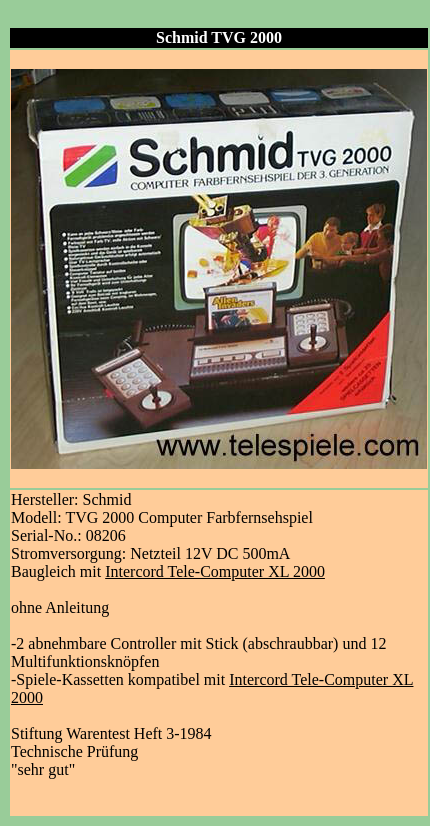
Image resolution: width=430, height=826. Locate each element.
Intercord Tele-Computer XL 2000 (215, 571)
